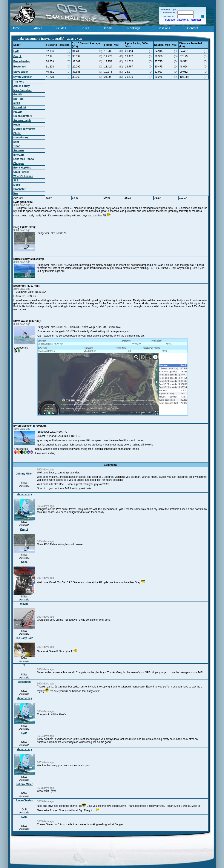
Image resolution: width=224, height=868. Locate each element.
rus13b (18, 112)
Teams (108, 28)
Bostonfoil (20, 67)
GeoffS (18, 95)
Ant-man (19, 150)
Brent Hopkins (22, 168)
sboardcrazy (21, 138)
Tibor (17, 146)
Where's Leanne (23, 176)
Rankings (134, 28)
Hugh (17, 125)
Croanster (19, 189)
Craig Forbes (21, 172)
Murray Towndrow (24, 129)
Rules (85, 28)
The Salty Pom (24, 638)
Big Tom (18, 99)
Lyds (16, 51)
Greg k (17, 56)
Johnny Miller (24, 474)
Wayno (24, 604)
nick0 (17, 103)
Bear (16, 142)
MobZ (17, 185)
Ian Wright (20, 107)
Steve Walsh (21, 72)
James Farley (21, 86)
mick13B (19, 155)
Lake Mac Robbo (24, 159)
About (38, 28)
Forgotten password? (177, 20)
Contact (193, 28)
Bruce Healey (21, 61)
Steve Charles (24, 801)
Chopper (19, 163)
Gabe (24, 562)
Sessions (164, 28)
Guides (61, 28)
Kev (16, 193)
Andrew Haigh (22, 120)
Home (16, 28)
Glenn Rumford (23, 116)
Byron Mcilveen (23, 77)
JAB (16, 181)
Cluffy (17, 133)
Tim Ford (19, 82)
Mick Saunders (22, 90)
